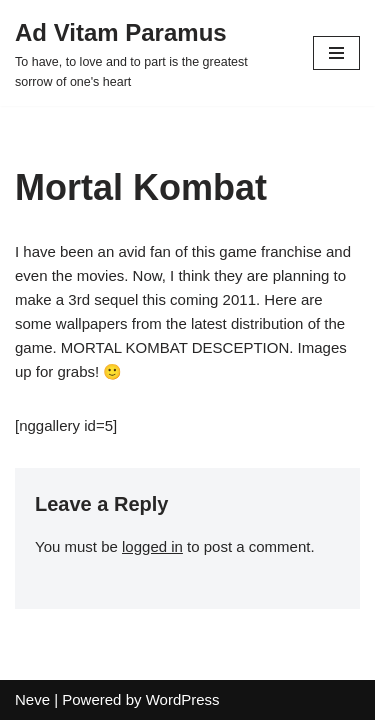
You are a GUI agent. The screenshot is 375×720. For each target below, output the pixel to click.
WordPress (183, 699)
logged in (152, 546)
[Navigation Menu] (336, 53)
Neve (32, 699)
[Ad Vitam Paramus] (149, 53)
